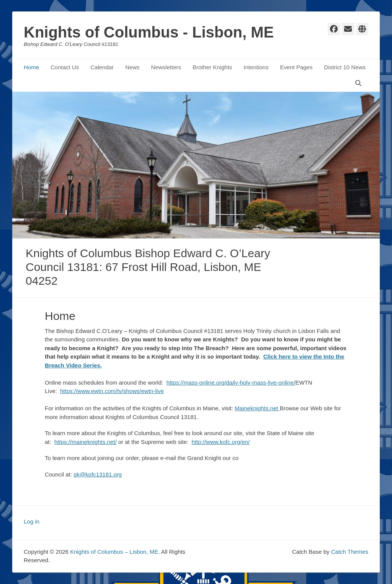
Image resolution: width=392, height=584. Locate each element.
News (132, 67)
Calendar (102, 67)
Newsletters (166, 67)
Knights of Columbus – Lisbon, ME (114, 552)
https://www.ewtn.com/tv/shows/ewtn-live (112, 391)
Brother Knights (212, 67)
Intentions (256, 67)
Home (31, 67)
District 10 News (345, 67)
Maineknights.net (257, 408)
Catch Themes (350, 552)
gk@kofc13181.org (98, 474)
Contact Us (65, 67)
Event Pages (296, 67)
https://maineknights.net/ (86, 442)
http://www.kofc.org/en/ (221, 442)
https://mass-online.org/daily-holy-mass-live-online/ (231, 383)
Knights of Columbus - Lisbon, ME (149, 32)
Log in (32, 521)
